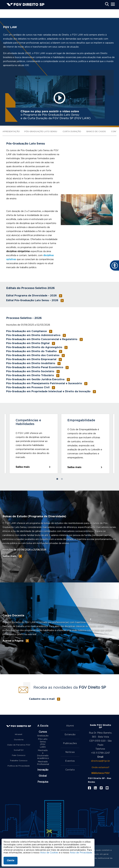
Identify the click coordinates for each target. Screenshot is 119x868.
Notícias (70, 752)
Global (43, 776)
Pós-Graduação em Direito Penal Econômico (35, 367)
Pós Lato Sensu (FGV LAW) (43, 743)
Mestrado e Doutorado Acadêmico (43, 754)
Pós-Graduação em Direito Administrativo (33, 335)
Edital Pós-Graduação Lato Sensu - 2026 (32, 300)
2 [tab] (62, 479)
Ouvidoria (19, 740)
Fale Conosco (19, 755)
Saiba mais (23, 467)
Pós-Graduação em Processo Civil (28, 387)
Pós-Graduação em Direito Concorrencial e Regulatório (42, 339)
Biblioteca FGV (100, 773)
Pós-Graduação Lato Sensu (41, 132)
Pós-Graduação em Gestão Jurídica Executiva (35, 379)
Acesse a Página (13, 641)
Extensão (70, 735)
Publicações (70, 743)
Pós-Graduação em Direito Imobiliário (31, 363)
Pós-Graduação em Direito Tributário (30, 375)
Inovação (43, 770)
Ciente (11, 861)
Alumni (70, 726)
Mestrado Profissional (43, 763)
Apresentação (11, 132)
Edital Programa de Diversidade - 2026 (31, 296)
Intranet (19, 734)
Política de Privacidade (19, 766)
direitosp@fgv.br (100, 761)
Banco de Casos (96, 132)
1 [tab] (57, 479)
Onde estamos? (100, 768)
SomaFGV (19, 750)
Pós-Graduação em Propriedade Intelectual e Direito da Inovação (48, 391)
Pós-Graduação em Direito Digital (28, 343)
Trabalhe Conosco (19, 761)
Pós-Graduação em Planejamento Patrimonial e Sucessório (44, 383)
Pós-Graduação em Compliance (26, 331)
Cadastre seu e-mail (42, 699)
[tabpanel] (34, 444)
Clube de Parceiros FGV (19, 745)
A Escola (43, 726)
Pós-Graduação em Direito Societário (30, 371)
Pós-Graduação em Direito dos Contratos (33, 355)
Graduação (43, 736)
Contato (70, 770)
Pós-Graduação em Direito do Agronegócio (34, 347)
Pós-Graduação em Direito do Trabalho (31, 351)
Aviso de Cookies (49, 853)
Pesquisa (43, 782)
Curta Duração (72, 132)
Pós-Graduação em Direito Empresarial (31, 359)
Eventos (70, 761)
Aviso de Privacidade (81, 853)
